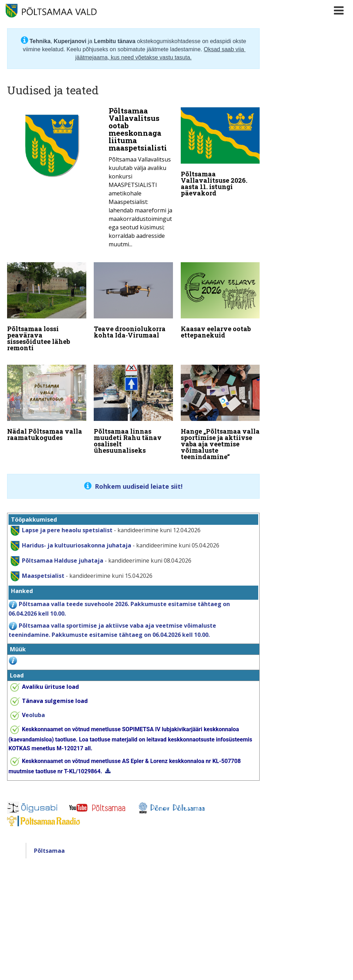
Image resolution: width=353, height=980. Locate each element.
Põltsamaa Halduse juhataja (63, 557)
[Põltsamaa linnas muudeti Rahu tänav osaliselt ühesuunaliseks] (133, 408)
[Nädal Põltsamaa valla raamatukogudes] (47, 401)
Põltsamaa (49, 847)
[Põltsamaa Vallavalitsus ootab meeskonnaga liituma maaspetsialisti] (90, 180)
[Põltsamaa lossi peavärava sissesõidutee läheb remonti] (47, 307)
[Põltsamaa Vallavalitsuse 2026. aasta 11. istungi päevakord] (220, 153)
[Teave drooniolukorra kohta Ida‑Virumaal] (133, 300)
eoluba (33, 712)
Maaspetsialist (42, 573)
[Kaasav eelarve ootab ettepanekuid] (220, 300)
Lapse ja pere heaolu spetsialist (67, 527)
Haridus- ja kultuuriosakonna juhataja (77, 542)
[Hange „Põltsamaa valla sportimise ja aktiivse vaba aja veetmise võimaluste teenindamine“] (220, 411)
